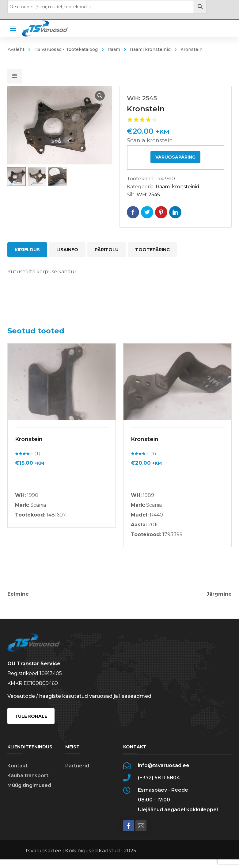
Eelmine (18, 594)
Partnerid (77, 766)
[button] (100, 96)
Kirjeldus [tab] (27, 250)
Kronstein (29, 439)
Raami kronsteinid (150, 49)
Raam (114, 49)
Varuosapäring (175, 157)
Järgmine (219, 594)
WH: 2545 (148, 195)
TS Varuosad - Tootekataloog (66, 49)
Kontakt (17, 766)
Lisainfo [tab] (67, 250)
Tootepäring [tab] (152, 250)
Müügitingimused (29, 785)
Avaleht (16, 49)
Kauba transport (28, 776)
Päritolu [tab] (107, 250)
